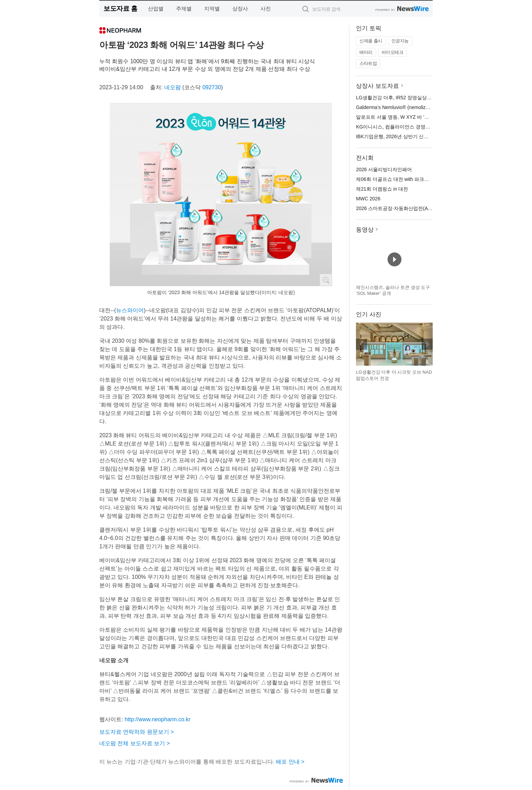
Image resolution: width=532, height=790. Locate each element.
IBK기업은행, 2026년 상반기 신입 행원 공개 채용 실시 (414, 136)
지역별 (212, 9)
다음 (427, 344)
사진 (266, 9)
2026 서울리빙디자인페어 (384, 169)
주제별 (184, 9)
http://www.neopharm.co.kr (157, 719)
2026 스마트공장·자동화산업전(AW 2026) (401, 208)
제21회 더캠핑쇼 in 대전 (382, 189)
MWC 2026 (368, 199)
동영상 (365, 230)
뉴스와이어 (130, 310)
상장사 (240, 9)
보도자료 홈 (120, 9)
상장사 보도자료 (377, 86)
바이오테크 (393, 52)
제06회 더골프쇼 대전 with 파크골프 (395, 179)
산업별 (156, 9)
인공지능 (400, 41)
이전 (361, 344)
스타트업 (368, 63)
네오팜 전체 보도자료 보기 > (135, 743)
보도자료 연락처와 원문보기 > (137, 732)
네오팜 (173, 87)
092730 (212, 87)
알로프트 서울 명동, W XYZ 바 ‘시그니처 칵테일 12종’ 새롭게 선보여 (430, 117)
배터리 (366, 52)
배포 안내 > (290, 762)
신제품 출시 (371, 41)
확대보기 (326, 280)
